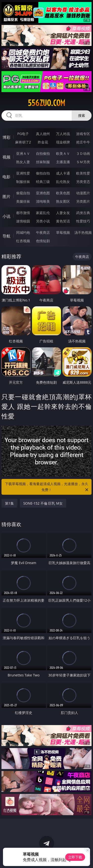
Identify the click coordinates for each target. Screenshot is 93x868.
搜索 (82, 115)
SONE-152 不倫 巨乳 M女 (43, 503)
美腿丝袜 (23, 201)
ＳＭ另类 (83, 162)
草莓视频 (63, 232)
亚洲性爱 (23, 173)
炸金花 (43, 142)
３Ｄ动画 (83, 153)
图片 (6, 197)
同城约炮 (23, 232)
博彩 (6, 137)
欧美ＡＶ (63, 153)
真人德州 (43, 134)
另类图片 (83, 201)
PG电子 (23, 134)
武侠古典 (83, 213)
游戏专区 (83, 134)
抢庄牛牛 (83, 142)
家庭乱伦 (43, 213)
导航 (6, 236)
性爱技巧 (83, 221)
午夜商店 (43, 232)
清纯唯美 (43, 201)
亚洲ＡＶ (23, 153)
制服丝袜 (23, 182)
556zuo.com (46, 103)
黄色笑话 (63, 221)
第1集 (9, 503)
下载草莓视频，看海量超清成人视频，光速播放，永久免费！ (47, 487)
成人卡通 (63, 173)
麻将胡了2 (23, 142)
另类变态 (83, 182)
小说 (6, 216)
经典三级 (43, 182)
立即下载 (75, 857)
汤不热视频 (83, 232)
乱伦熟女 (63, 182)
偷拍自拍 (43, 173)
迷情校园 (23, 221)
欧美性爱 (83, 173)
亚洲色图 (43, 193)
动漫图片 (83, 193)
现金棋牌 (63, 142)
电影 (6, 177)
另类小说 (43, 221)
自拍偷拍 (43, 153)
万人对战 (63, 134)
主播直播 (63, 162)
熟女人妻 (23, 162)
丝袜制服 (43, 162)
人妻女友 (63, 213)
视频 (6, 157)
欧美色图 (63, 193)
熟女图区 (63, 201)
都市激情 (23, 213)
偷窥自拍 (23, 193)
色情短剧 (43, 241)
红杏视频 (23, 241)
